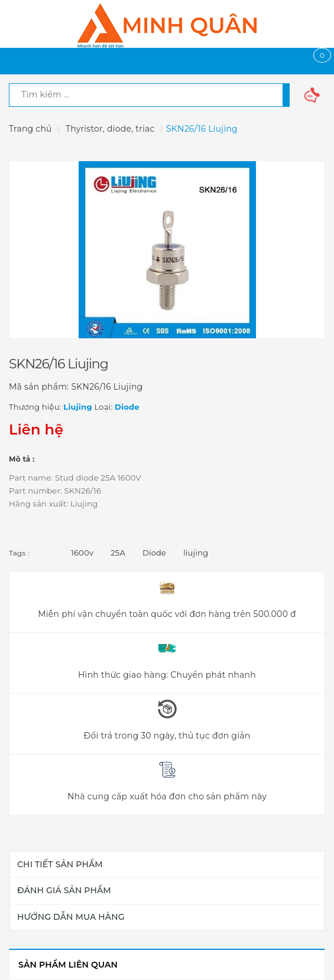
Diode (154, 553)
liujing (196, 553)
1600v (82, 553)
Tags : (19, 553)
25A (118, 553)
